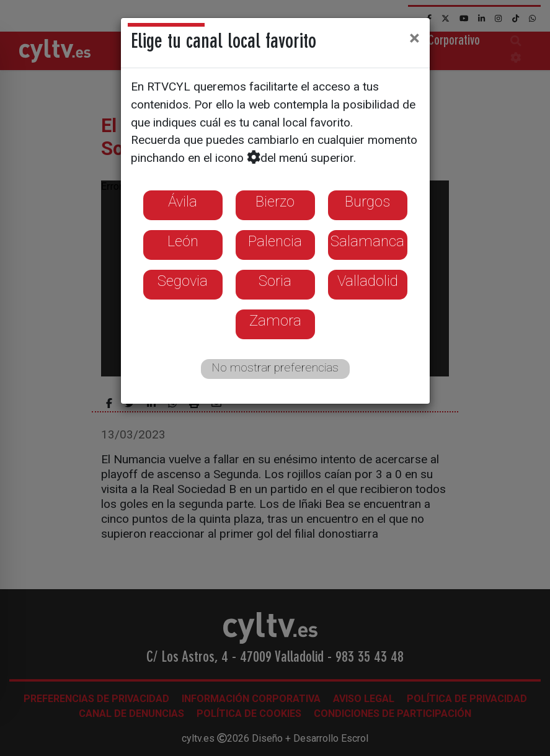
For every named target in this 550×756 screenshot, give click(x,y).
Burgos (367, 202)
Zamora (275, 321)
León (183, 241)
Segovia (183, 281)
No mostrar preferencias (275, 367)
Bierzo (275, 202)
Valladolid (368, 281)
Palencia (275, 241)
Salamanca (367, 241)
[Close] (415, 38)
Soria (275, 281)
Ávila (183, 202)
